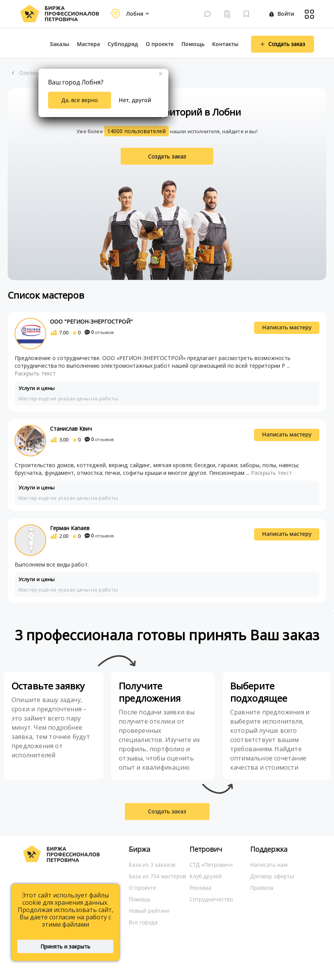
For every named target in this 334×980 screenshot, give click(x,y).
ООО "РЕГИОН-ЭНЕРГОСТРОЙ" (91, 321)
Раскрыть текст (35, 373)
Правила (262, 888)
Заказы (59, 44)
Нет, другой (135, 100)
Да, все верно (80, 100)
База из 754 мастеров (157, 876)
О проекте (160, 44)
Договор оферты (272, 876)
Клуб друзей (206, 876)
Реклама (200, 888)
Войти (282, 14)
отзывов (99, 332)
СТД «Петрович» (211, 865)
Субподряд (123, 44)
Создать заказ (167, 156)
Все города (143, 922)
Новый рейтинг (149, 911)
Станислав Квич (71, 429)
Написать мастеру (287, 327)
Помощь (193, 44)
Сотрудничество (211, 899)
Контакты (225, 44)
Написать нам (269, 865)
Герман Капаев (70, 528)
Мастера (88, 44)
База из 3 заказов (152, 865)
